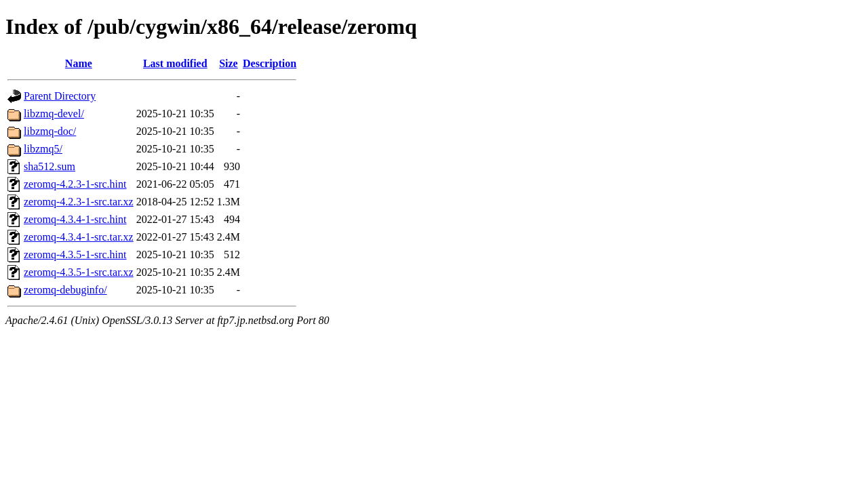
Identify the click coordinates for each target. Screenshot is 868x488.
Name (79, 63)
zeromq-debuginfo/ (65, 290)
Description (270, 63)
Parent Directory (60, 96)
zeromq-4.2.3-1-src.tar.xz (79, 202)
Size (229, 63)
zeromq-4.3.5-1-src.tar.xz (79, 272)
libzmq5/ (43, 149)
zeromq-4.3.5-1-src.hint (75, 255)
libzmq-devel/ (54, 114)
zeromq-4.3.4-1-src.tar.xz (79, 237)
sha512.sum (50, 166)
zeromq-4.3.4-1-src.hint (75, 219)
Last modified (175, 63)
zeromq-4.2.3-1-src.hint (75, 184)
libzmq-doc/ (50, 131)
